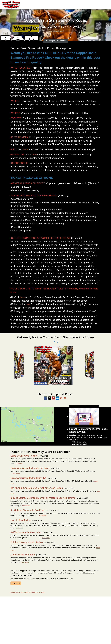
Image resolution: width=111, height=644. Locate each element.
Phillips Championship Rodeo (27, 542)
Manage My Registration (56, 41)
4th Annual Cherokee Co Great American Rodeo (37, 488)
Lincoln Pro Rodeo (20, 520)
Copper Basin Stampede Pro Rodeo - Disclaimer (28, 592)
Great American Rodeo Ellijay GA (28, 478)
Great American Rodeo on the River (30, 468)
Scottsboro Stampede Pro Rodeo (28, 510)
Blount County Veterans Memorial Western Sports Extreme (43, 498)
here (26, 149)
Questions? (16, 583)
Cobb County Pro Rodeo (24, 456)
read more (19, 463)
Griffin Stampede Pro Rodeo (26, 532)
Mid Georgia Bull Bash (23, 555)
